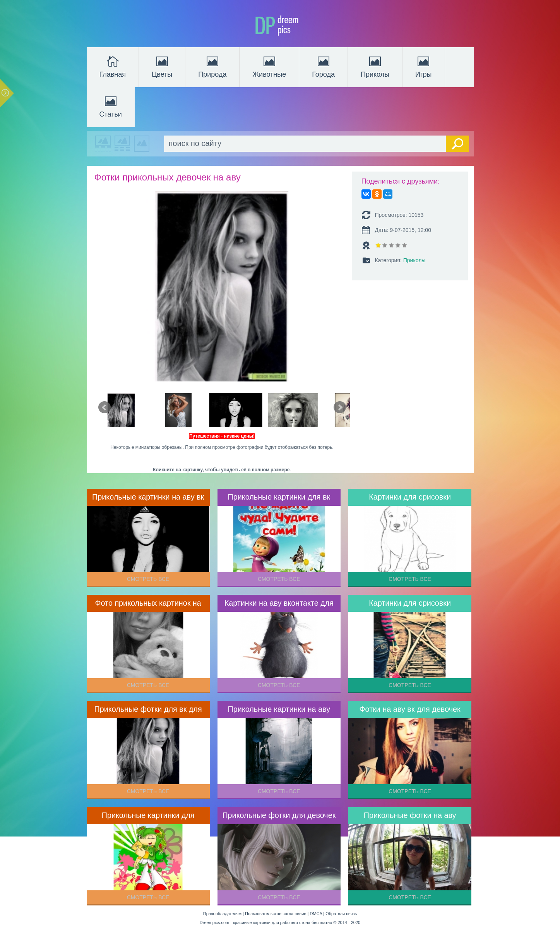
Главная (113, 66)
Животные (269, 66)
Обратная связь (341, 914)
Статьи (111, 106)
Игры (423, 66)
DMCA (316, 914)
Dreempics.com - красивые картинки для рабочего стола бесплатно (266, 922)
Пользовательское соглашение (276, 914)
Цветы (162, 66)
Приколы (375, 66)
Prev (104, 407)
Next (340, 407)
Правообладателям (222, 914)
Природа (212, 66)
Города (323, 66)
